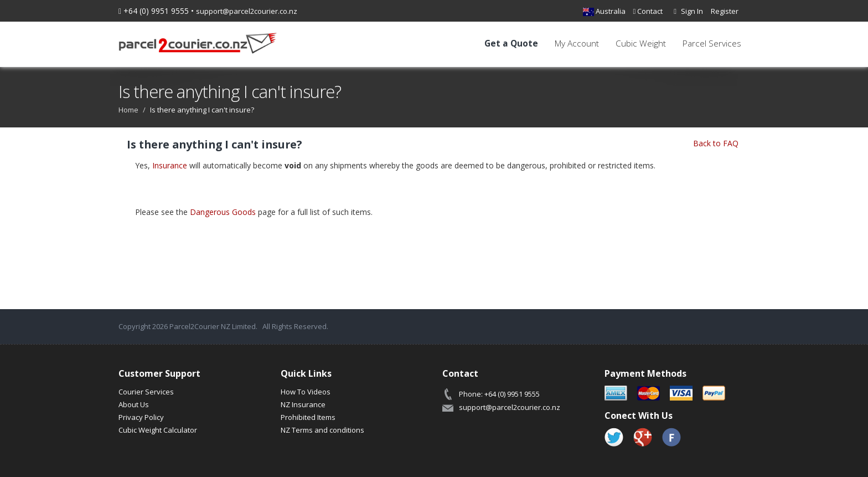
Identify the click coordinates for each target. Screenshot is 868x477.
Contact (648, 11)
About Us (134, 404)
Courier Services (146, 392)
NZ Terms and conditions (322, 430)
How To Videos (306, 392)
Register (725, 11)
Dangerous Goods (223, 212)
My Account (577, 43)
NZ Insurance (303, 404)
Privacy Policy (141, 417)
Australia (604, 11)
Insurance (170, 165)
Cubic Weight (641, 43)
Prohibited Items (308, 417)
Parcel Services (712, 43)
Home (128, 110)
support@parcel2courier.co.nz (247, 11)
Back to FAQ (716, 143)
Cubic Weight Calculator (158, 430)
